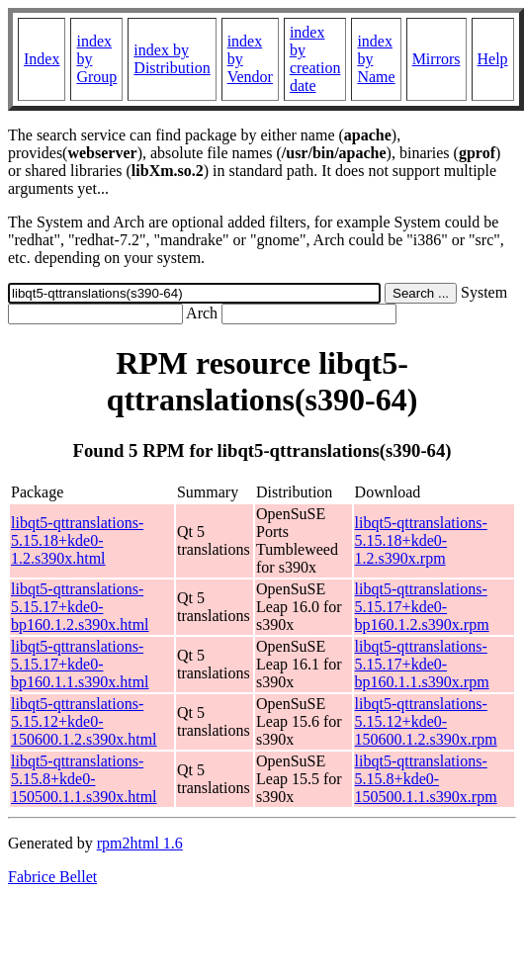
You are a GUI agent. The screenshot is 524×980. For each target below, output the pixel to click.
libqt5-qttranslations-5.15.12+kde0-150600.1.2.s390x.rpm (426, 721)
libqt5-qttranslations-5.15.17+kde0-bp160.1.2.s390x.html (80, 607)
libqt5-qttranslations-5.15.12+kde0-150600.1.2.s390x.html (84, 721)
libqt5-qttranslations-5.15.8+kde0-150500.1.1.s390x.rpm (426, 779)
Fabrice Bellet (52, 877)
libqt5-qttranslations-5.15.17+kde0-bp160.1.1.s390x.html (80, 664)
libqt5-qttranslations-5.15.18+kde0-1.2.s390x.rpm (421, 540)
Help (493, 59)
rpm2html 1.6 (140, 843)
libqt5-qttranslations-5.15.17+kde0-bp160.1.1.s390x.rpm (422, 664)
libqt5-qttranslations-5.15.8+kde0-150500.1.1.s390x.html (84, 779)
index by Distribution (172, 59)
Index (42, 59)
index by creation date (315, 59)
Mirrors (437, 59)
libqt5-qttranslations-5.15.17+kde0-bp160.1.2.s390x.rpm (422, 607)
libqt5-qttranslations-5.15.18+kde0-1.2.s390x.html (77, 540)
